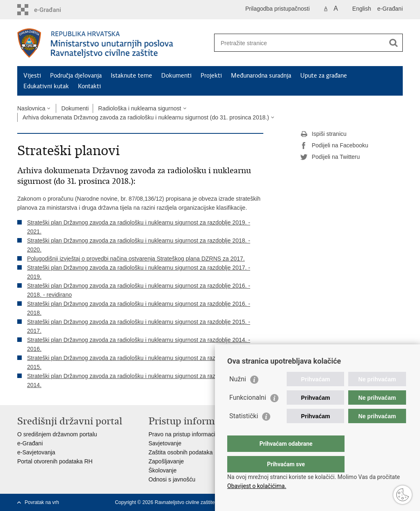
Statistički (244, 432)
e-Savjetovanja (36, 452)
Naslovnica (31, 108)
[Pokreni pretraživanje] (393, 43)
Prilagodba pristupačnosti (277, 9)
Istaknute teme (131, 76)
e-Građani (390, 9)
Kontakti (89, 86)
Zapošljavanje (166, 461)
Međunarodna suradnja (261, 76)
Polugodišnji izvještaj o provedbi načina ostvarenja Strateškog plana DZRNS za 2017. (136, 259)
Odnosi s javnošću (172, 479)
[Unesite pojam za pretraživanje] (300, 43)
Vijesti (32, 76)
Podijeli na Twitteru (330, 157)
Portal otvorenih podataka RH (55, 461)
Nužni (238, 395)
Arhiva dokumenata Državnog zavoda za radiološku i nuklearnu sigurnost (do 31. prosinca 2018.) (146, 117)
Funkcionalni (248, 414)
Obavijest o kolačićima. (257, 486)
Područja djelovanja (76, 76)
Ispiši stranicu (323, 134)
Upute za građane (324, 76)
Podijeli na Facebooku (334, 146)
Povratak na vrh (42, 502)
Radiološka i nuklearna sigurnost (139, 108)
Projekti (211, 76)
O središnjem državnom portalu (57, 434)
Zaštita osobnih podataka (180, 452)
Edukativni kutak (46, 86)
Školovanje (163, 470)
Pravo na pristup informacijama (188, 434)
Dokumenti (176, 76)
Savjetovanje (165, 443)
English (362, 9)
